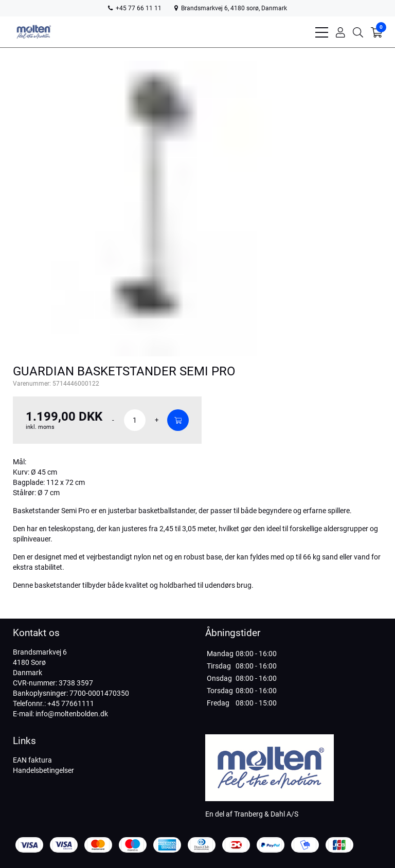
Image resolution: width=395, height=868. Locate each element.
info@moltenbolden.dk (72, 714)
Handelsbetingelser (43, 770)
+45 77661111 (71, 703)
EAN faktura (32, 760)
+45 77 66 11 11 (135, 8)
